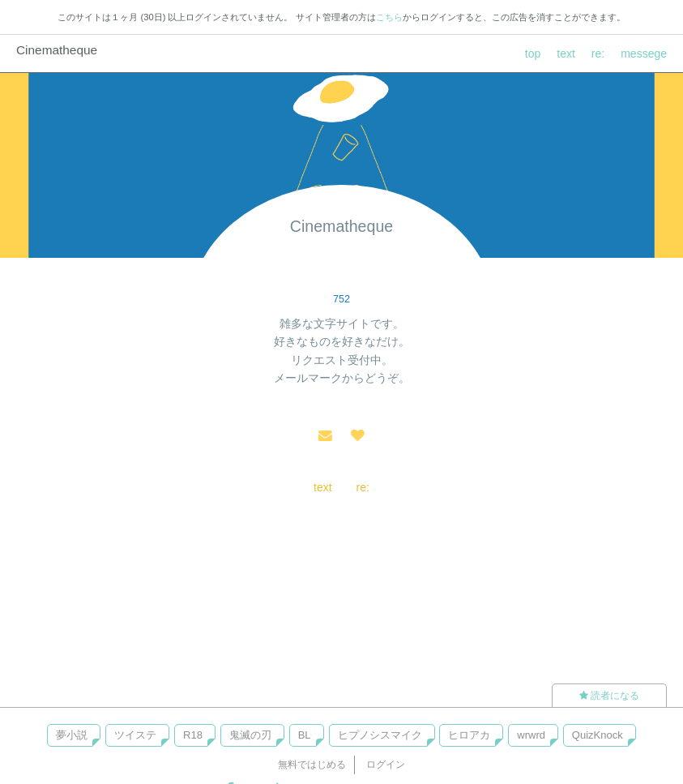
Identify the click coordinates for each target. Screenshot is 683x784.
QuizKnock (598, 735)
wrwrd (531, 735)
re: (598, 54)
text (566, 54)
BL (305, 735)
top (533, 54)
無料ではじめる (312, 765)
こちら (389, 17)
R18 (193, 735)
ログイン (386, 765)
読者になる (609, 696)
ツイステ (135, 735)
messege (644, 54)
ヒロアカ (469, 735)
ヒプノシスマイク (380, 735)
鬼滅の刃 (250, 735)
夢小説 (72, 735)
